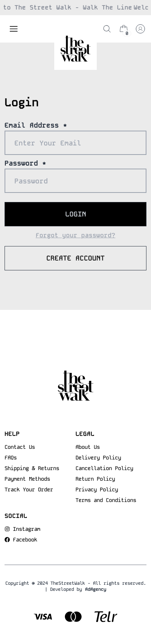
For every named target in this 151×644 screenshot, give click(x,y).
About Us (88, 447)
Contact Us (20, 447)
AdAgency (96, 589)
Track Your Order (29, 489)
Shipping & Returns (32, 468)
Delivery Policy (98, 458)
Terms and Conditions (106, 500)
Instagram (27, 529)
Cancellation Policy (104, 468)
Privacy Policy (97, 489)
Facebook (25, 540)
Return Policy (95, 479)
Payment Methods (27, 479)
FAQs (11, 458)
